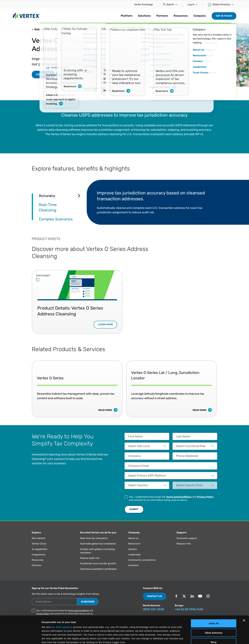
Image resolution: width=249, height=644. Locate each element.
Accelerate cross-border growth (98, 563)
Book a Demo (68, 74)
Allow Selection (214, 607)
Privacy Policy (205, 497)
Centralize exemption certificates (98, 569)
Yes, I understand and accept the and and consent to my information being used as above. (171, 498)
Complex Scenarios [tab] (56, 219)
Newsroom (134, 544)
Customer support (187, 538)
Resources (181, 16)
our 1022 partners (62, 601)
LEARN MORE (43, 74)
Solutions (144, 16)
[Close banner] (244, 595)
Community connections (142, 560)
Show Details (167, 638)
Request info (184, 544)
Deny (214, 616)
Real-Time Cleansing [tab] (48, 207)
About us (133, 538)
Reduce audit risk (90, 558)
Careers (133, 549)
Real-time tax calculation (94, 538)
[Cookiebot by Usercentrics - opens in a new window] (21, 638)
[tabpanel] (152, 202)
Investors (134, 565)
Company (200, 16)
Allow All (214, 598)
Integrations (39, 555)
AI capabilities (40, 549)
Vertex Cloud (39, 544)
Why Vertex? (39, 538)
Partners (162, 16)
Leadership (134, 555)
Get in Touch (224, 16)
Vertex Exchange (143, 4)
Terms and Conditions (179, 497)
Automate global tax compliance (98, 544)
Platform (126, 16)
